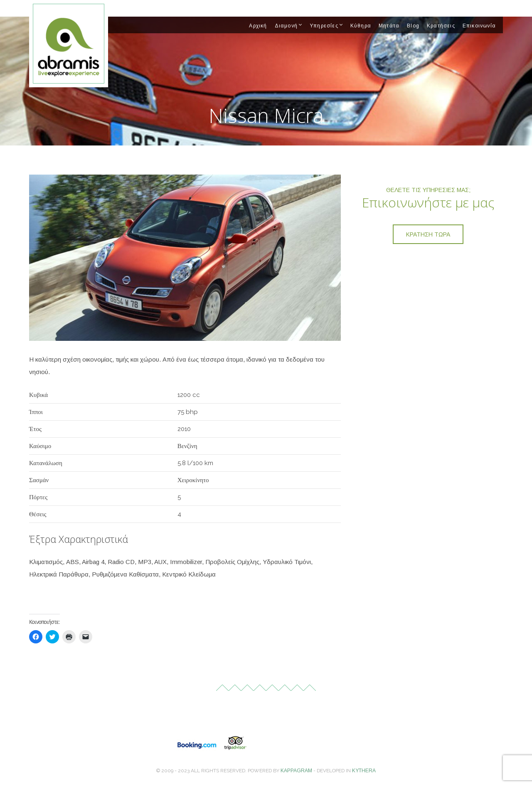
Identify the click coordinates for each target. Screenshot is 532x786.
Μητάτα (389, 26)
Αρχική (258, 26)
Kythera (364, 771)
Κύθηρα (361, 26)
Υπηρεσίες (324, 26)
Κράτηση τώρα (428, 234)
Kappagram (296, 771)
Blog (413, 26)
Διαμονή (286, 26)
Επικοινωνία (479, 26)
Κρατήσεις (441, 26)
